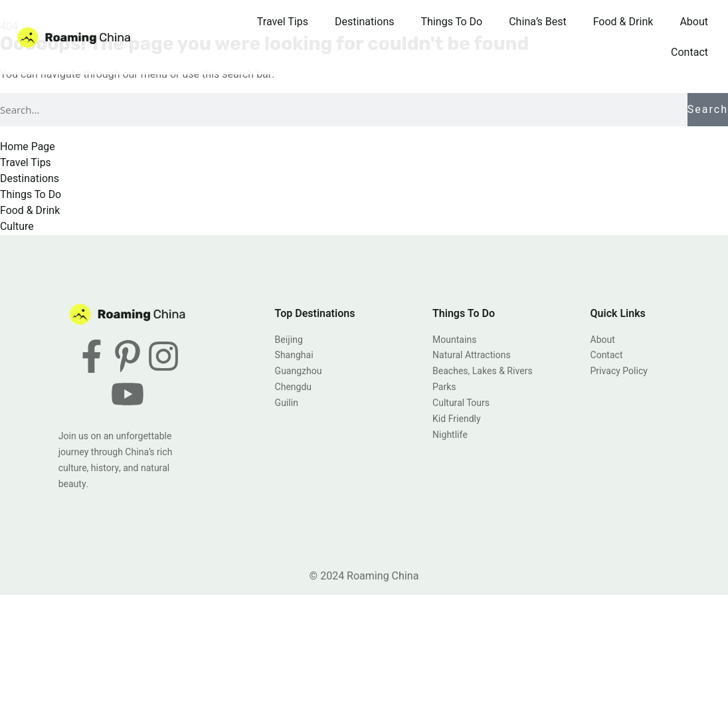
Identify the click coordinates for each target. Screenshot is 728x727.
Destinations (365, 22)
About (694, 22)
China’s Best (537, 22)
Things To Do (452, 22)
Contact (689, 52)
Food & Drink (623, 22)
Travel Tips (283, 22)
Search (708, 110)
